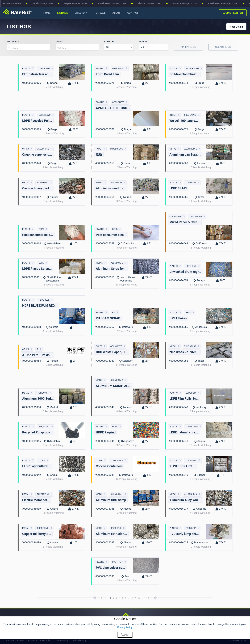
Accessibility (62, 640)
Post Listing (236, 27)
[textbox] (30, 48)
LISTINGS (63, 13)
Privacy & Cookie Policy (40, 640)
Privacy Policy (125, 627)
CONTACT (133, 13)
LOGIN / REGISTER (233, 13)
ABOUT (116, 13)
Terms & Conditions (14, 640)
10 (139, 598)
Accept (125, 635)
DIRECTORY (81, 13)
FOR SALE (100, 13)
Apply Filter (188, 47)
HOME (47, 13)
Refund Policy (79, 640)
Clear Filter (223, 47)
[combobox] (29, 47)
